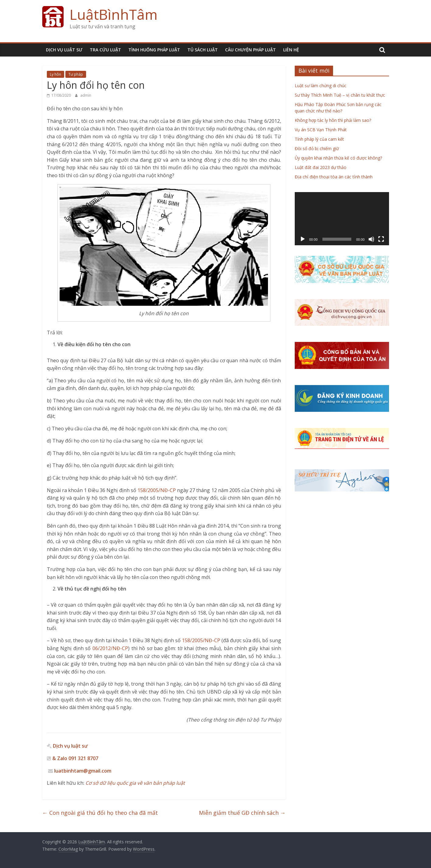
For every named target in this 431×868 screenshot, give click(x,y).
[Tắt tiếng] (371, 239)
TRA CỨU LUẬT (105, 50)
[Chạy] (303, 239)
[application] (342, 219)
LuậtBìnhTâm (114, 14)
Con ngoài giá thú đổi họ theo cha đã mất (100, 813)
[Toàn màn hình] (381, 239)
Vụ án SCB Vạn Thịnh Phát (321, 130)
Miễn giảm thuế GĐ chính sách (242, 813)
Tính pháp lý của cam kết (319, 139)
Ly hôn (56, 74)
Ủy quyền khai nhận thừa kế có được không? (338, 158)
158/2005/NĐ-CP (157, 490)
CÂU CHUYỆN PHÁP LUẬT (250, 50)
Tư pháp (76, 74)
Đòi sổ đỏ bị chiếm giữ (317, 148)
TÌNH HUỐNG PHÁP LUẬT (154, 50)
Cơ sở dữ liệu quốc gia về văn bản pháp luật (135, 783)
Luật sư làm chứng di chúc (321, 86)
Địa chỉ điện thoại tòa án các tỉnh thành (334, 177)
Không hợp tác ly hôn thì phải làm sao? (333, 120)
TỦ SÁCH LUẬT (203, 50)
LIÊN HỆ (291, 50)
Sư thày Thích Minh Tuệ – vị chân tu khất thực (340, 95)
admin (86, 95)
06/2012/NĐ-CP (110, 648)
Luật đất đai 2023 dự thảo (321, 167)
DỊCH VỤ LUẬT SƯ (64, 50)
